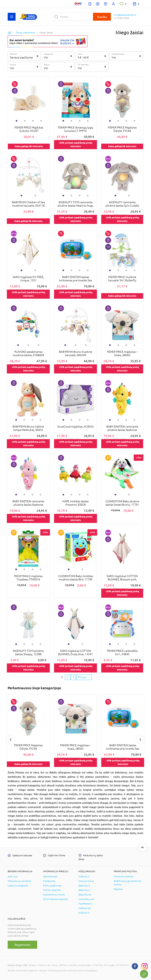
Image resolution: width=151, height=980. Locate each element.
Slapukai (118, 889)
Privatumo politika (123, 877)
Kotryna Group (86, 881)
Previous (11, 740)
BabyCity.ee (85, 895)
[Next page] (84, 677)
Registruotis (23, 945)
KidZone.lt (84, 877)
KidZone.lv (84, 913)
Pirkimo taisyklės (52, 890)
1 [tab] (17, 121)
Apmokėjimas (50, 877)
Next (140, 740)
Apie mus (13, 877)
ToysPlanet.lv (85, 904)
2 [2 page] (68, 677)
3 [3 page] (73, 677)
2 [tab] (25, 121)
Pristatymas (49, 881)
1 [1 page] (62, 677)
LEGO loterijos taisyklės (55, 899)
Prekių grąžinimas (52, 886)
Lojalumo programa (18, 886)
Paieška (102, 17)
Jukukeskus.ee (86, 899)
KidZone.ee (85, 908)
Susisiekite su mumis (54, 895)
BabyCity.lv (84, 890)
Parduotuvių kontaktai (19, 881)
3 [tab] (33, 121)
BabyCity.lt (84, 886)
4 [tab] (41, 121)
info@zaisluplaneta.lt (125, 15)
